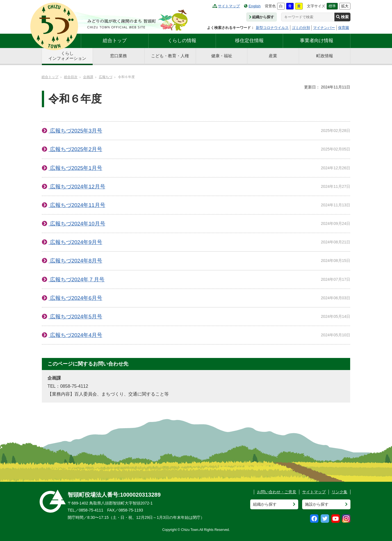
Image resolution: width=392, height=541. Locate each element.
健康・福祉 (222, 56)
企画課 (88, 77)
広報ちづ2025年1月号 (75, 168)
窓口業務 (118, 56)
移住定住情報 (249, 41)
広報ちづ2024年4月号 (75, 335)
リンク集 (339, 492)
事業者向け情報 (317, 41)
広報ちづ (106, 77)
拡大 (345, 6)
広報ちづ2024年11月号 (77, 205)
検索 (342, 17)
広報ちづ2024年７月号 (77, 279)
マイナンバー (324, 28)
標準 (332, 6)
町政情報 (325, 56)
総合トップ (115, 41)
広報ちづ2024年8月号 (75, 261)
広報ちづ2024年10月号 (77, 224)
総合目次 (71, 77)
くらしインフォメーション (67, 56)
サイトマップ (226, 6)
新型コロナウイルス (272, 28)
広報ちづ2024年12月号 (77, 187)
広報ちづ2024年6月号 (75, 298)
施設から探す (317, 504)
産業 (273, 56)
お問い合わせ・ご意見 (277, 492)
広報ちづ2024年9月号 (75, 242)
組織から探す (262, 17)
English (252, 6)
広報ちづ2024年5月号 (75, 317)
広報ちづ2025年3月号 (75, 131)
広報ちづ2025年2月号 (75, 149)
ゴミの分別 (301, 28)
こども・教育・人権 (170, 56)
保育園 (344, 28)
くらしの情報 (182, 41)
